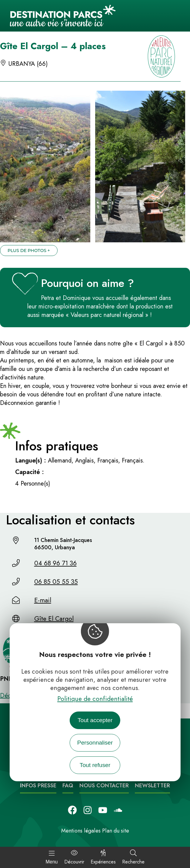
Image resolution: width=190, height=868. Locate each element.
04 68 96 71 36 (55, 563)
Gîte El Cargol (54, 619)
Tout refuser (95, 765)
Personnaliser (95, 743)
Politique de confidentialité (95, 699)
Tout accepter (95, 720)
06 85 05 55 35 (56, 582)
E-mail (43, 600)
